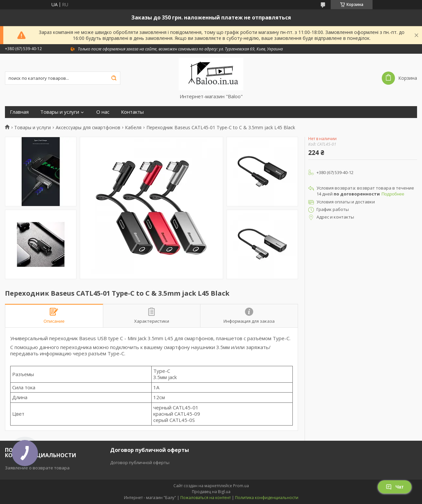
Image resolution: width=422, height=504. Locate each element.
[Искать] (114, 78)
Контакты (132, 112)
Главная (19, 112)
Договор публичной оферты (140, 462)
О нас (103, 112)
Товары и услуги (60, 112)
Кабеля (133, 128)
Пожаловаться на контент (206, 498)
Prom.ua (241, 486)
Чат (395, 487)
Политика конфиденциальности (267, 498)
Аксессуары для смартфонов (88, 128)
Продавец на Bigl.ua (211, 492)
